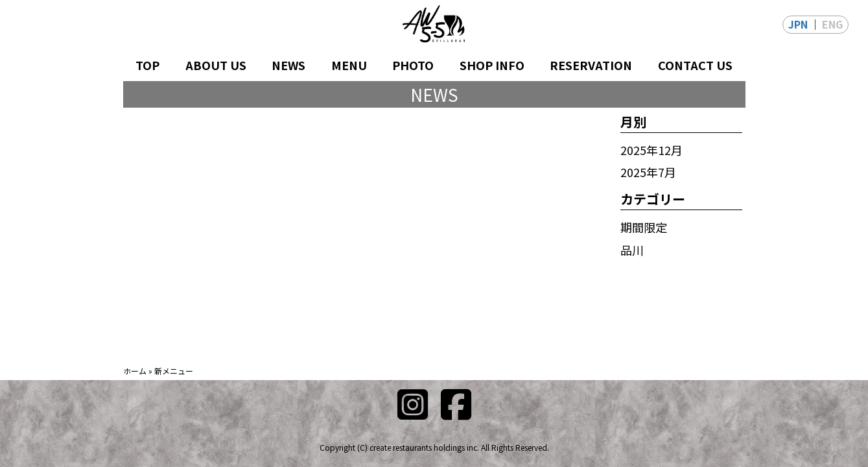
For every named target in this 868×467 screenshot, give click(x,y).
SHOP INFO (492, 65)
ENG (832, 24)
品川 (632, 250)
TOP (147, 65)
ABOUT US (216, 65)
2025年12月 (651, 150)
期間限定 (644, 227)
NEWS (288, 65)
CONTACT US (695, 65)
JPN (798, 24)
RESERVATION (591, 65)
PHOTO (413, 65)
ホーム (135, 371)
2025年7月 (648, 172)
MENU (349, 65)
